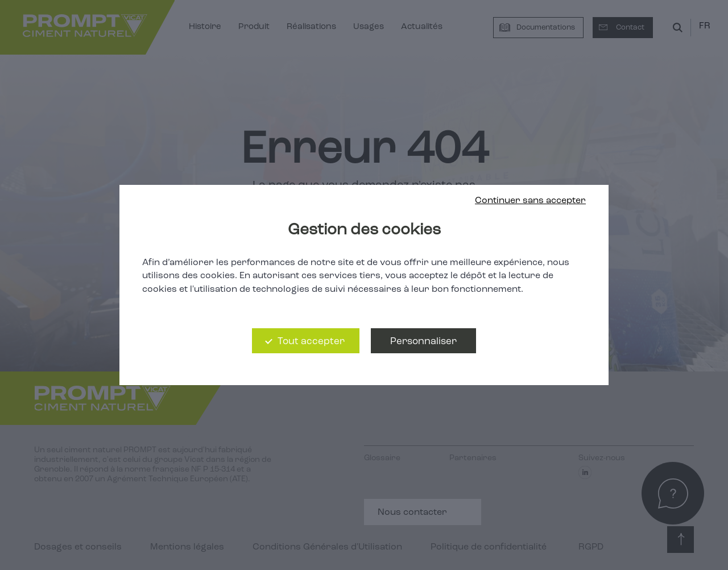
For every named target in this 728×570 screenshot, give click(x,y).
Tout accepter (311, 342)
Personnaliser (423, 342)
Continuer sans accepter (530, 201)
